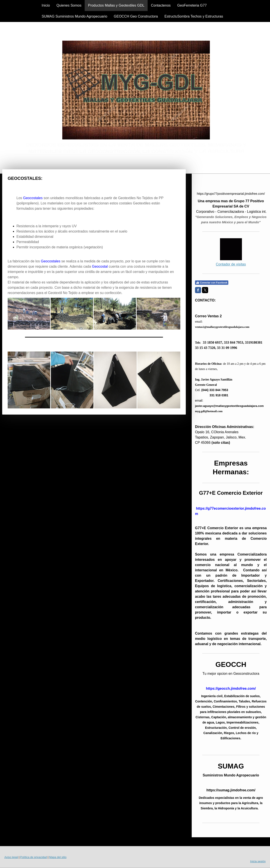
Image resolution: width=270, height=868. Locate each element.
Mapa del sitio (58, 857)
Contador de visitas (231, 264)
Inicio (46, 5)
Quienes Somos (69, 5)
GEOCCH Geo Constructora (136, 16)
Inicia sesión (258, 861)
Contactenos (161, 5)
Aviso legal (11, 857)
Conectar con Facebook (212, 283)
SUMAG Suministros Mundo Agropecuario (74, 16)
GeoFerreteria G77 (192, 5)
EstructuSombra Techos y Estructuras (194, 16)
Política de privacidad (34, 857)
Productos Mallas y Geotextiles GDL (116, 5)
